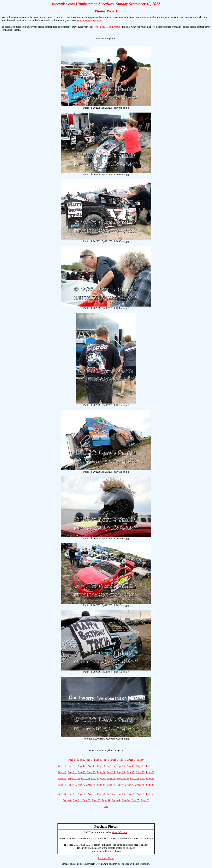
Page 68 (145, 800)
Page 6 (115, 760)
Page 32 (82, 778)
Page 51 (72, 794)
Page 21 (72, 772)
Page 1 (72, 760)
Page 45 (111, 785)
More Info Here (120, 832)
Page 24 (101, 772)
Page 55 (111, 794)
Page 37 (131, 778)
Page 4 (98, 760)
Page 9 (140, 760)
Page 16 (121, 766)
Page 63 (97, 800)
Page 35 (111, 778)
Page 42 (82, 785)
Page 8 (132, 760)
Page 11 (72, 766)
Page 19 (150, 766)
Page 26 (121, 772)
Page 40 (62, 785)
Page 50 (62, 794)
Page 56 (121, 794)
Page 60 (67, 800)
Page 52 (82, 794)
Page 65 (116, 800)
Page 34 (101, 778)
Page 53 (92, 794)
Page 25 (111, 772)
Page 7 (123, 760)
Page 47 (131, 785)
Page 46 (121, 785)
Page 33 (92, 778)
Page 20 (62, 772)
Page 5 (106, 760)
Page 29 (150, 772)
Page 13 (92, 766)
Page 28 (140, 772)
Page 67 (136, 800)
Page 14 (101, 766)
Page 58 (140, 794)
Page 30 (62, 778)
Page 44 (101, 785)
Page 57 (131, 794)
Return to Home (106, 858)
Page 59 (150, 794)
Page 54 (101, 794)
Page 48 (140, 785)
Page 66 (126, 800)
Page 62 (87, 800)
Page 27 (131, 772)
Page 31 (72, 778)
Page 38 (140, 778)
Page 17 (131, 766)
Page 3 (89, 760)
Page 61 (77, 800)
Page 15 (111, 766)
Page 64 (106, 800)
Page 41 (72, 785)
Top (106, 806)
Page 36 (121, 778)
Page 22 (82, 772)
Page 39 (150, 778)
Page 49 (150, 785)
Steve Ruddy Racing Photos (106, 27)
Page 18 (140, 766)
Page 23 (92, 772)
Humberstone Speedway (89, 21)
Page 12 (82, 766)
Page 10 (62, 766)
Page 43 (92, 785)
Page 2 (81, 760)
